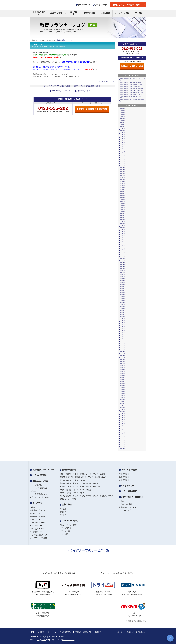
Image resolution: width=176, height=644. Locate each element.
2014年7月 (122, 363)
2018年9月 (122, 268)
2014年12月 (123, 353)
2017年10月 (123, 290)
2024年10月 (123, 127)
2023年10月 (123, 151)
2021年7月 (122, 200)
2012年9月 (122, 408)
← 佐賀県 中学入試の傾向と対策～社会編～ (56, 86)
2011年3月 (122, 444)
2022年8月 (122, 173)
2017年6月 (122, 299)
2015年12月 (123, 335)
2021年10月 (123, 193)
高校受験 (63, 512)
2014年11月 (123, 355)
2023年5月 (122, 161)
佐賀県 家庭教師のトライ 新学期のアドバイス (131, 94)
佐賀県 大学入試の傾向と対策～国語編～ (50, 47)
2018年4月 (122, 278)
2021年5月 (122, 204)
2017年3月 (122, 305)
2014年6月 (122, 365)
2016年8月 (122, 319)
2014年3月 (122, 371)
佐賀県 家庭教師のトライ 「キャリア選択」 (130, 86)
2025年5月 (122, 113)
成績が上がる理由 (58, 13)
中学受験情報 (124, 474)
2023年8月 (122, 155)
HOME (32, 632)
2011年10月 (123, 430)
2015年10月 (123, 339)
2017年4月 (122, 303)
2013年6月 (122, 390)
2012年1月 (122, 424)
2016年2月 (122, 331)
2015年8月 (122, 343)
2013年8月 (122, 386)
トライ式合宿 (65, 531)
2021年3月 (122, 208)
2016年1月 (122, 333)
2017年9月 (122, 293)
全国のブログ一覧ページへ (86, 91)
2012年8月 (122, 410)
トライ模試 (64, 534)
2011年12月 (123, 426)
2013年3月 (122, 396)
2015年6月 (122, 345)
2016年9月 (122, 317)
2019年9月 (122, 244)
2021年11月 (123, 192)
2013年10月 (123, 382)
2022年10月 (123, 169)
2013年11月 (123, 379)
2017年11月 (123, 289)
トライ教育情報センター (39, 494)
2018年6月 (122, 274)
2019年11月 (123, 240)
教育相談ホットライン (127, 507)
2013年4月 (122, 394)
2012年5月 (122, 416)
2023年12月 (123, 147)
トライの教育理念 (39, 13)
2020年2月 (122, 234)
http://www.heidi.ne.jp (69, 640)
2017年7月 (122, 297)
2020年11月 (123, 216)
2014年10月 (123, 357)
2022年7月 (122, 175)
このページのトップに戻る (108, 82)
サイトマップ (52, 632)
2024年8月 (122, 131)
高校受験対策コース (38, 516)
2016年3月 (122, 329)
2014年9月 (122, 359)
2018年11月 (123, 264)
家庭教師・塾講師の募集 (83, 632)
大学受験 (63, 515)
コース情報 (75, 13)
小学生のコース (36, 507)
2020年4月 (122, 230)
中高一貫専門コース (38, 529)
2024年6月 (122, 135)
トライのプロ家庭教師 (38, 488)
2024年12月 (123, 123)
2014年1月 (122, 375)
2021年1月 (122, 212)
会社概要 (41, 632)
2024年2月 (122, 143)
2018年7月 (122, 272)
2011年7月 (122, 436)
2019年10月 (123, 242)
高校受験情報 (124, 477)
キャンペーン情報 (122, 13)
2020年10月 (123, 218)
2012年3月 (122, 420)
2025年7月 (122, 109)
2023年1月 (122, 167)
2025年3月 (122, 117)
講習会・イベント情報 (68, 525)
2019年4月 (122, 254)
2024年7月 (122, 133)
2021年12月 (123, 189)
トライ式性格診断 (128, 491)
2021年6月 (122, 202)
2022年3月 (122, 183)
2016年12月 (123, 311)
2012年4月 (122, 418)
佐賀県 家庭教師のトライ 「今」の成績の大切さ (131, 90)
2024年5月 (122, 137)
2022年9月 (122, 171)
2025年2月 (122, 119)
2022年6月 (122, 177)
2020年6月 (122, 226)
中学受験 (63, 509)
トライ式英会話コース (38, 535)
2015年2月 (122, 349)
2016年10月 (123, 315)
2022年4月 (122, 181)
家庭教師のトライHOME (37, 40)
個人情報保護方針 (66, 632)
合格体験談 (105, 13)
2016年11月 (123, 313)
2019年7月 (122, 248)
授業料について (125, 501)
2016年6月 (122, 323)
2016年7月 (122, 321)
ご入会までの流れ (126, 504)
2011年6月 (122, 438)
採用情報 (98, 632)
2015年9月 (122, 341)
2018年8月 (122, 270)
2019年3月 (122, 256)
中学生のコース (36, 513)
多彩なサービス (36, 491)
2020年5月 (122, 228)
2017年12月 (123, 286)
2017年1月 (122, 309)
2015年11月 (123, 337)
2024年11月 (123, 125)
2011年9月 (122, 432)
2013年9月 (122, 383)
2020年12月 (123, 214)
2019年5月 (122, 252)
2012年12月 (123, 402)
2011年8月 (122, 434)
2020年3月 (122, 232)
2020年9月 (122, 220)
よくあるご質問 (125, 510)
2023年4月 (122, 163)
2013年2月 (122, 398)
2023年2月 (122, 165)
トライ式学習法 (36, 485)
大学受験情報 (124, 480)
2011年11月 (123, 428)
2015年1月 (122, 351)
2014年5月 (122, 367)
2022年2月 (122, 185)
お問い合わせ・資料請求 (131, 497)
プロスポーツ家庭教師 (38, 538)
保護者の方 (131, 632)
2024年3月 (122, 141)
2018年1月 (122, 284)
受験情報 (140, 13)
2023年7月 (122, 157)
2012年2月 (122, 422)
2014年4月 (122, 369)
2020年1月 (122, 236)
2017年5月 (122, 301)
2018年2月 (122, 282)
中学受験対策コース (38, 510)
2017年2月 (122, 307)
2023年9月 (122, 153)
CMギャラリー (127, 486)
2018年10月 (123, 266)
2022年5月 (122, 179)
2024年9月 (122, 129)
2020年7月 (122, 224)
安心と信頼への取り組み (39, 497)
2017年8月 (122, 295)
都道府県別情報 (90, 13)
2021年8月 (122, 198)
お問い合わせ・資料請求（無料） (129, 5)
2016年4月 (122, 327)
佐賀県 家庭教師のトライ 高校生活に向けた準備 (131, 92)
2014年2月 (122, 373)
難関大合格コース (37, 532)
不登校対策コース (37, 526)
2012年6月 (122, 414)
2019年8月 (122, 246)
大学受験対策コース (38, 523)
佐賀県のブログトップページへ (62, 91)
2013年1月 (122, 400)
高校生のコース (36, 520)
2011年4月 (122, 442)
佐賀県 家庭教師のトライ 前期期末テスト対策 (131, 84)
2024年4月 (122, 139)
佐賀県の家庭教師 (50, 40)
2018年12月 (123, 262)
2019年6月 (122, 250)
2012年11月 (123, 404)
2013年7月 (122, 388)
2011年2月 (122, 446)
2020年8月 (122, 222)
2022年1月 (122, 187)
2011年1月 (122, 448)
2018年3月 (122, 280)
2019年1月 (122, 260)
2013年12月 (123, 377)
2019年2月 (122, 258)
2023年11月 (123, 149)
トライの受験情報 (128, 470)
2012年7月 (122, 412)
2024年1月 (122, 145)
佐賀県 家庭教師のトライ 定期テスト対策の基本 (131, 88)
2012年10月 (123, 406)
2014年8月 (122, 361)
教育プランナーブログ (68, 499)
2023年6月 (122, 159)
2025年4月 (122, 115)
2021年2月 (122, 210)
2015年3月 (122, 347)
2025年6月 (122, 111)
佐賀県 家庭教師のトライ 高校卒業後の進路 (130, 82)
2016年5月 (122, 325)
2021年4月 (122, 206)
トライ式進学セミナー (68, 528)
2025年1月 (122, 121)
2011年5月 (122, 440)
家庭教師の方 (140, 632)
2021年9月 (122, 196)
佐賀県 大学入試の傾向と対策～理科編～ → (89, 86)
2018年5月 (122, 276)
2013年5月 (122, 392)
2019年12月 (123, 238)
